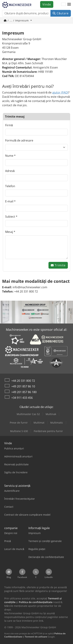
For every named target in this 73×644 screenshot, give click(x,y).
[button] (69, 4)
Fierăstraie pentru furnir (48, 431)
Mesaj (9, 232)
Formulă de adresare (19, 140)
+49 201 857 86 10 (23, 386)
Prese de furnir (19, 423)
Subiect (10, 217)
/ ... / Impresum (17, 20)
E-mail (9, 201)
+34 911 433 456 (22, 398)
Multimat (39, 423)
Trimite (58, 265)
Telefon (10, 186)
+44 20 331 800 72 (23, 381)
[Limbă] (63, 4)
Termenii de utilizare (36, 637)
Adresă (10, 171)
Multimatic (57, 423)
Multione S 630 (19, 431)
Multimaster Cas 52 (28, 414)
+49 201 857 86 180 (24, 392)
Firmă (9, 125)
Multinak (51, 414)
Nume (9, 156)
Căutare (61, 13)
